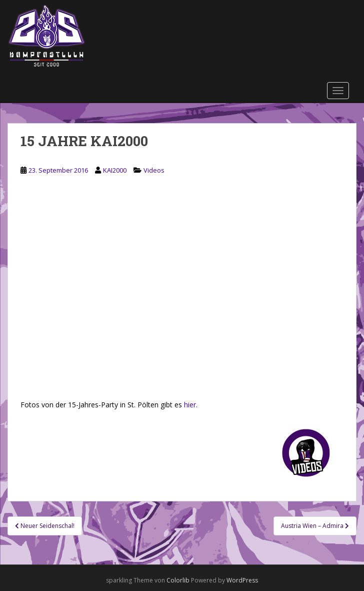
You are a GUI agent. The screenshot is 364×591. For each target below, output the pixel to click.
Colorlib (178, 580)
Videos (154, 170)
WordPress (242, 580)
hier (190, 405)
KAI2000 (115, 170)
